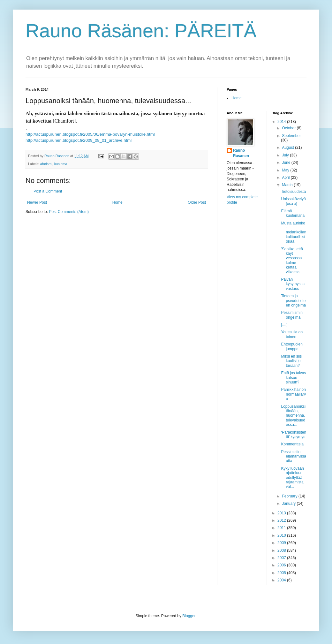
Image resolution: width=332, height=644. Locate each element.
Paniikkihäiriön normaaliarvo (293, 394)
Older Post (197, 202)
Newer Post (37, 202)
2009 (282, 543)
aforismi (46, 164)
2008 (282, 550)
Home (117, 202)
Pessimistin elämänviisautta (293, 456)
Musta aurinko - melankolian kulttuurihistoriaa (294, 232)
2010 (282, 535)
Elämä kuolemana (293, 213)
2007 (282, 558)
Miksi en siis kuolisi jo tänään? (291, 361)
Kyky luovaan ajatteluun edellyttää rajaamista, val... (293, 478)
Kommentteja (292, 444)
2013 (282, 513)
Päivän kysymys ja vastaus (293, 284)
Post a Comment (48, 191)
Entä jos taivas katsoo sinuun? (293, 378)
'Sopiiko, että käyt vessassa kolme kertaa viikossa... (292, 261)
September (291, 136)
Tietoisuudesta (293, 192)
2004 (282, 580)
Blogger (189, 616)
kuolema (61, 164)
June (287, 163)
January (289, 504)
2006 (282, 565)
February (290, 496)
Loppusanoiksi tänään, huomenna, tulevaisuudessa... (293, 416)
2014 (282, 122)
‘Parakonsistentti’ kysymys (294, 435)
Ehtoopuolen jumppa (292, 346)
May (286, 170)
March (288, 185)
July (286, 155)
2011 (282, 528)
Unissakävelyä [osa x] (293, 201)
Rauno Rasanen (241, 153)
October (289, 128)
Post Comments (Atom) (69, 212)
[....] (284, 325)
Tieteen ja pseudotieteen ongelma (293, 301)
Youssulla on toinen (292, 334)
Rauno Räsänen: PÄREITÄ (141, 31)
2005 (282, 573)
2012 (282, 520)
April (286, 178)
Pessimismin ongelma (292, 315)
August (288, 148)
